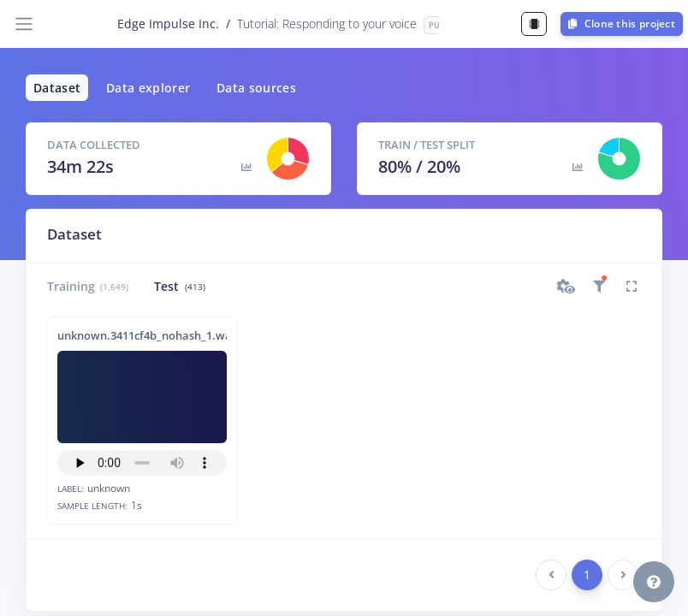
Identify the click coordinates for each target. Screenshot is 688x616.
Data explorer (148, 88)
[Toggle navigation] (24, 24)
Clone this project (622, 24)
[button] (566, 287)
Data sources (256, 88)
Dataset (57, 88)
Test (179, 286)
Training (88, 286)
